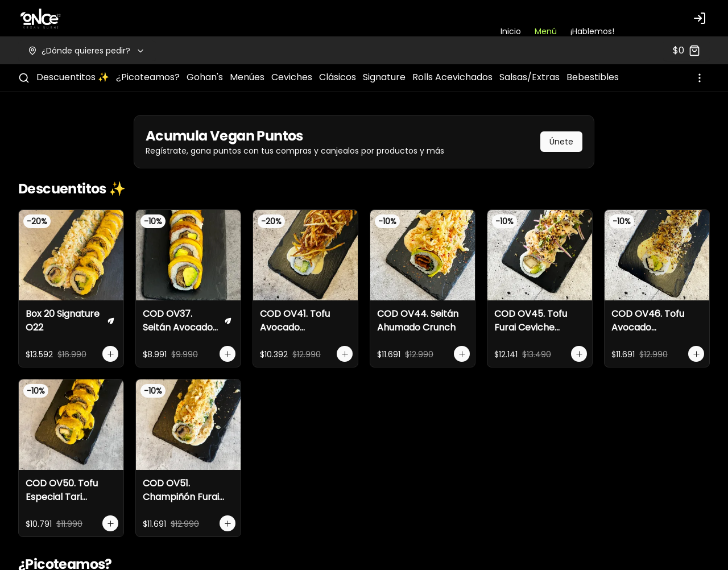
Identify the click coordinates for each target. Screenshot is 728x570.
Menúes (247, 77)
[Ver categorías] (700, 78)
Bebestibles (593, 77)
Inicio (511, 31)
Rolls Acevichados (452, 77)
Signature (384, 77)
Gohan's (205, 77)
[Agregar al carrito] (110, 354)
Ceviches (292, 77)
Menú (546, 31)
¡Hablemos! (592, 31)
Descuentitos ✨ (73, 77)
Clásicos (338, 77)
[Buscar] (24, 78)
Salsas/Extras (530, 77)
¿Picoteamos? (148, 77)
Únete (561, 142)
